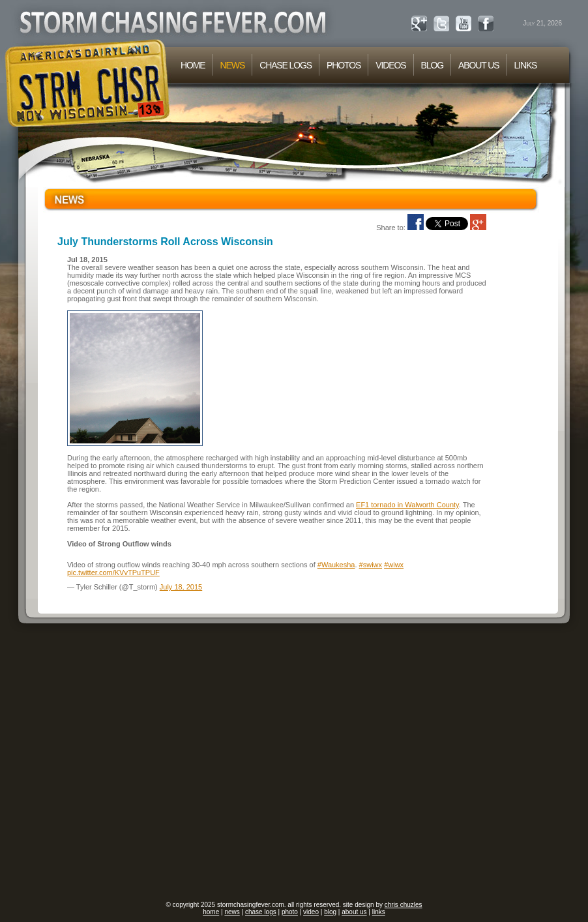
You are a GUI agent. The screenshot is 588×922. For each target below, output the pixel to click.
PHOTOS (344, 65)
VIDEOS (390, 65)
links (379, 912)
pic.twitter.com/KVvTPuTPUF (113, 573)
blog (330, 912)
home (211, 912)
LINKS (525, 65)
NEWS (233, 65)
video (311, 912)
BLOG (432, 65)
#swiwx (371, 565)
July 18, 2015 (181, 587)
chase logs (261, 912)
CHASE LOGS (286, 65)
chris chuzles (404, 905)
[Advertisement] (131, 763)
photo (290, 912)
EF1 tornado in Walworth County (407, 505)
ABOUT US (478, 65)
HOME (193, 65)
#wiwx (394, 565)
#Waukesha (336, 565)
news (232, 912)
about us (354, 912)
